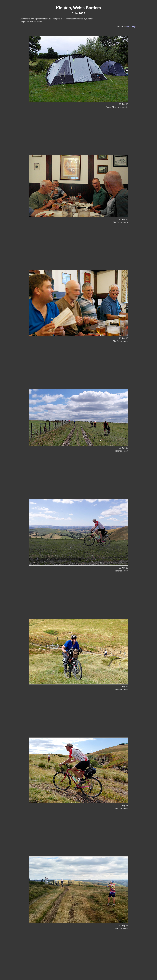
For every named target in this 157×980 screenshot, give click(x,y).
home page (131, 27)
